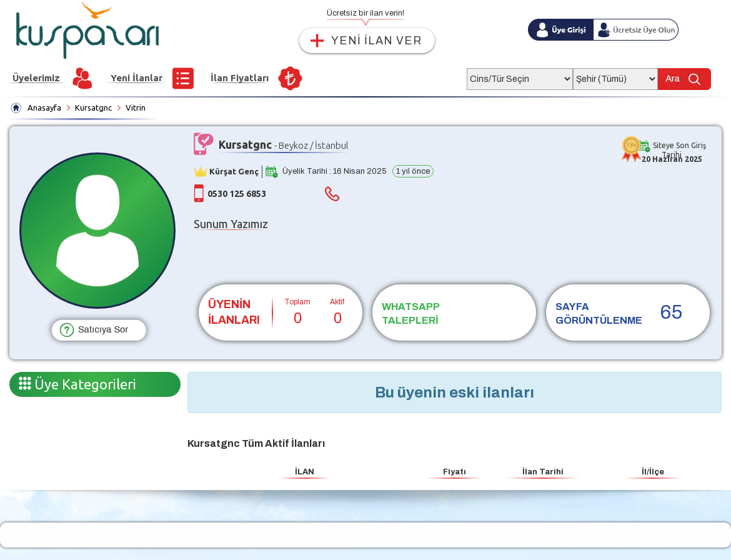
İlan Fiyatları (240, 78)
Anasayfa (44, 107)
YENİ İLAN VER (376, 41)
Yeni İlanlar (137, 78)
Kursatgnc (93, 107)
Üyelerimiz (36, 78)
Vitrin (136, 107)
